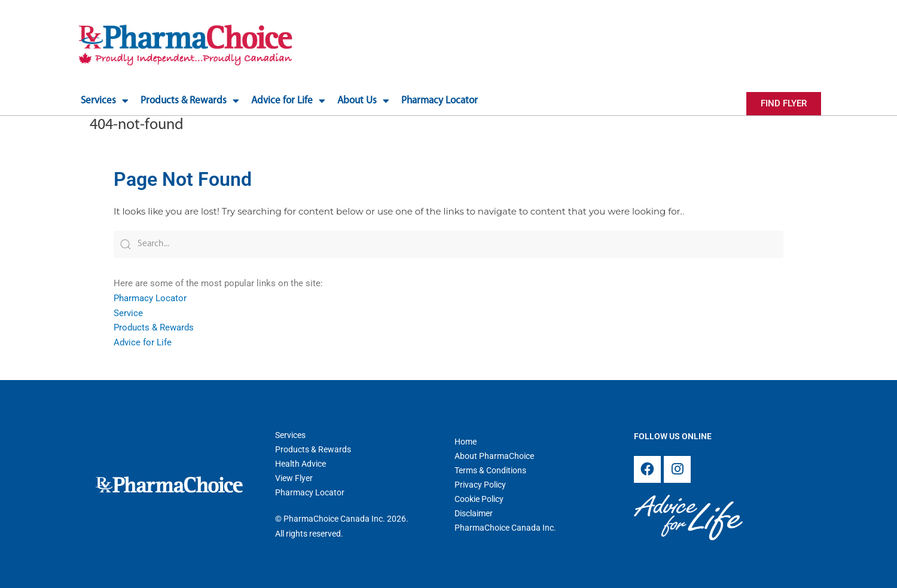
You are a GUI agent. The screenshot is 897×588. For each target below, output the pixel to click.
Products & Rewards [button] (190, 101)
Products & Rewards (154, 326)
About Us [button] (363, 101)
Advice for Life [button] (288, 101)
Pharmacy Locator (440, 101)
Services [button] (105, 101)
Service (128, 312)
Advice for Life (143, 341)
